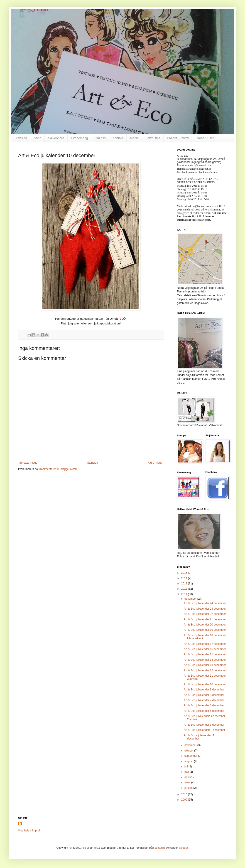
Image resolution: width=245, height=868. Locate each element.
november (191, 745)
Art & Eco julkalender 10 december (205, 684)
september (191, 756)
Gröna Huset (205, 138)
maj (187, 772)
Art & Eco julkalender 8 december (204, 695)
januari (189, 788)
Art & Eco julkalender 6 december (204, 705)
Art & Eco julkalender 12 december (205, 670)
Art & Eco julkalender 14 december (205, 660)
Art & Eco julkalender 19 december (205, 630)
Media (134, 138)
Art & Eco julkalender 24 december (205, 603)
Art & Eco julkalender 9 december (204, 690)
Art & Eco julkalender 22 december (205, 614)
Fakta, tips (153, 138)
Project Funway (178, 138)
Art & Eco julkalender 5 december (204, 711)
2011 (185, 594)
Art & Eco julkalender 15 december (205, 654)
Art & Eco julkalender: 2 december (204, 730)
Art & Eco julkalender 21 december (205, 619)
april (187, 777)
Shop (38, 138)
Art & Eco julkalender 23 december (205, 609)
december (191, 599)
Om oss (100, 138)
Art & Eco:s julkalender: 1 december (199, 737)
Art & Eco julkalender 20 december (205, 625)
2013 (185, 584)
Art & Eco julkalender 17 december (205, 644)
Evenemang (80, 138)
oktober (189, 751)
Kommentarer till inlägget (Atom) (59, 469)
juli (186, 767)
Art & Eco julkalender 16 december (205, 649)
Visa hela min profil (30, 831)
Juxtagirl (160, 848)
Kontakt (118, 138)
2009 (185, 800)
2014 (185, 578)
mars (188, 782)
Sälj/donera (56, 138)
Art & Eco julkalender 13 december (205, 665)
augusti (189, 761)
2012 (185, 589)
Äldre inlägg (155, 463)
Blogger (183, 848)
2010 (185, 794)
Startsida (21, 138)
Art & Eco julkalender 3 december (204, 725)
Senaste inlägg (28, 463)
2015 (185, 573)
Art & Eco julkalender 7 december (204, 700)
